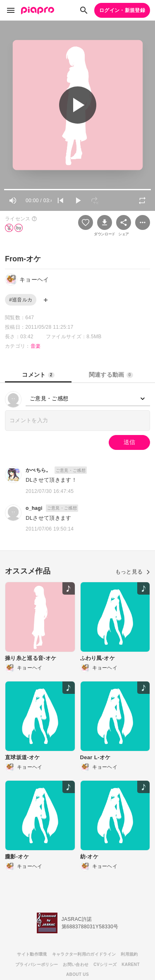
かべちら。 (38, 470)
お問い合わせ (76, 964)
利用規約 (129, 954)
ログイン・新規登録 (122, 10)
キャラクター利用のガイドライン (84, 954)
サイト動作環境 (32, 954)
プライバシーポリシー (37, 964)
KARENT (131, 964)
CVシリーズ (105, 964)
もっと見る (133, 572)
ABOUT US (77, 974)
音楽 (36, 346)
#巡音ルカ (21, 300)
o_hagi (34, 508)
